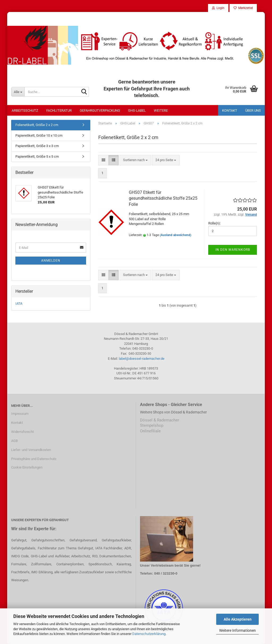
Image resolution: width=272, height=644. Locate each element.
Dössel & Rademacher (160, 420)
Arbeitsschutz (25, 110)
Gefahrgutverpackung (100, 110)
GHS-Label (137, 110)
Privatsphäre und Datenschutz (34, 459)
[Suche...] (18, 92)
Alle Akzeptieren (238, 619)
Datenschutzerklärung (149, 634)
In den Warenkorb (233, 250)
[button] (103, 160)
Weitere (161, 110)
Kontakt (230, 110)
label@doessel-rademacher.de (142, 359)
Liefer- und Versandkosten (31, 450)
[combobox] (135, 160)
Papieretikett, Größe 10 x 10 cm (39, 135)
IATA (19, 304)
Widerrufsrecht (22, 432)
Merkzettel (243, 8)
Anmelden (51, 261)
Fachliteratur (59, 110)
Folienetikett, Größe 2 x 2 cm (37, 125)
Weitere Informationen (237, 630)
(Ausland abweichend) (175, 235)
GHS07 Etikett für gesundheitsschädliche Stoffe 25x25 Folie (163, 198)
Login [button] (218, 8)
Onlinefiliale (150, 431)
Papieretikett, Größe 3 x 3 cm (37, 146)
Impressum (20, 414)
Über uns (253, 110)
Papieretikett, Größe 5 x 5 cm (37, 156)
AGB (14, 441)
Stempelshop (152, 425)
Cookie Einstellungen (27, 467)
